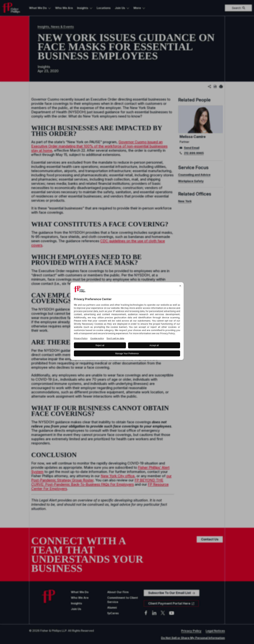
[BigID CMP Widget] (127, 322)
